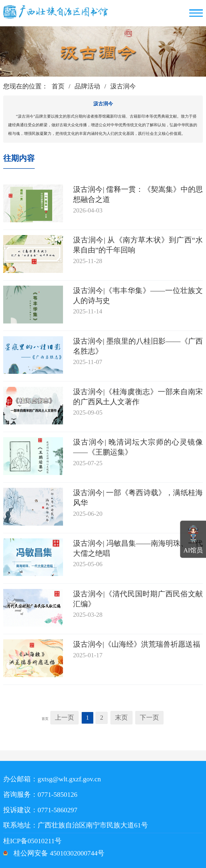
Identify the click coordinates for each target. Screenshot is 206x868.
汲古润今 (123, 86)
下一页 (149, 718)
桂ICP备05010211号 (47, 841)
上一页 (64, 718)
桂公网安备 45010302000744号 (59, 853)
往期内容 (19, 158)
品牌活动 (87, 86)
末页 (121, 718)
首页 (58, 86)
